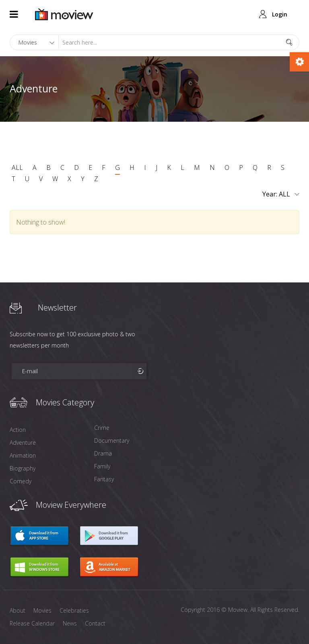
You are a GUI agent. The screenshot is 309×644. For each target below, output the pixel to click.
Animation (23, 455)
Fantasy (104, 479)
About (18, 610)
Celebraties (74, 610)
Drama (103, 453)
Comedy (21, 481)
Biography (23, 468)
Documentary (112, 441)
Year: (281, 194)
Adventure (23, 443)
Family (102, 466)
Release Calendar (32, 623)
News (70, 623)
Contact (95, 623)
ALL (17, 168)
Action (18, 430)
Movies (42, 610)
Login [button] (280, 14)
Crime (102, 428)
